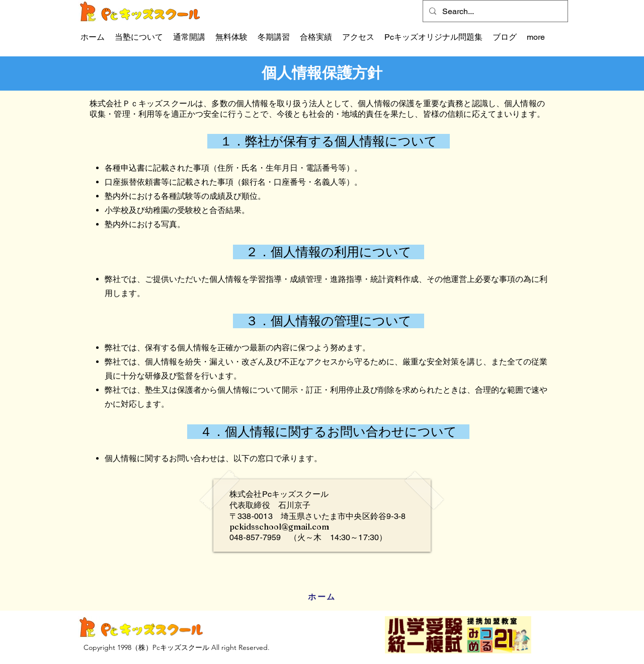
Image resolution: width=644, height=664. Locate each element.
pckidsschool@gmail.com (279, 527)
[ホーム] (322, 597)
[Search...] (494, 12)
